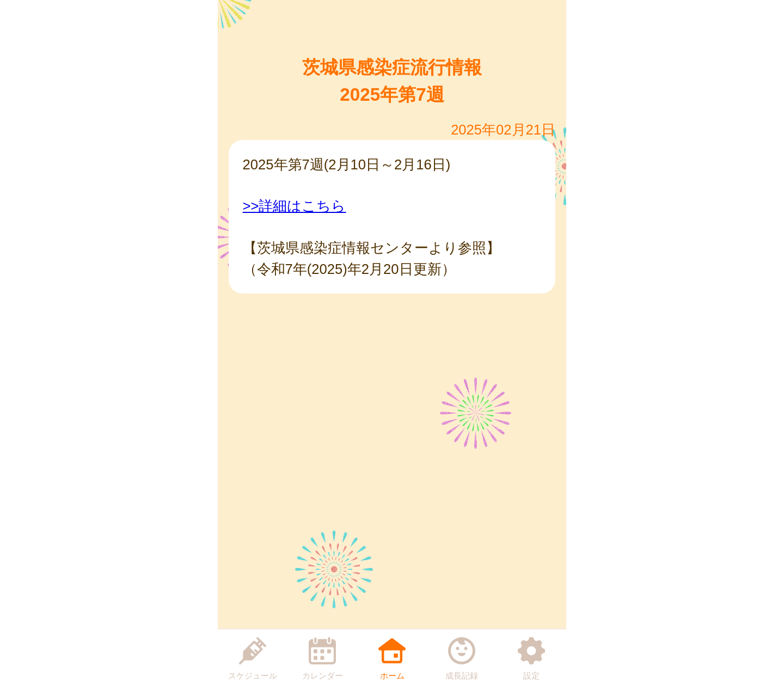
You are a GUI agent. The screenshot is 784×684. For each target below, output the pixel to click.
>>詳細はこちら (295, 206)
